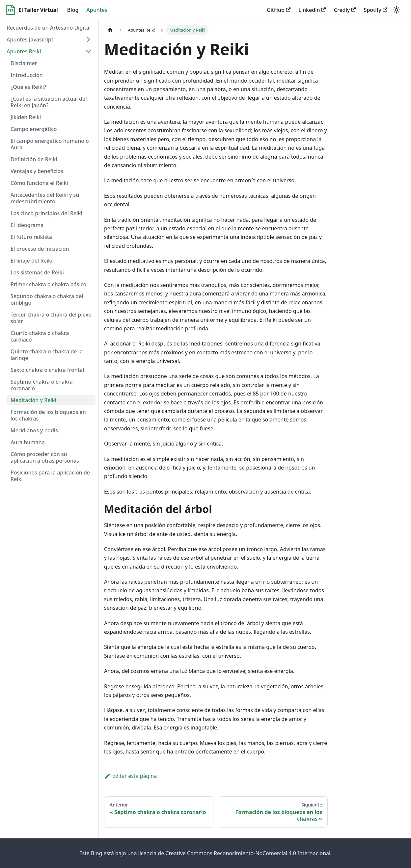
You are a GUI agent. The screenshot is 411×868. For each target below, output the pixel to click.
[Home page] (110, 30)
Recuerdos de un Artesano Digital (49, 28)
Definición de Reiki (34, 159)
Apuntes (97, 10)
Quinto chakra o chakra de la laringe (47, 355)
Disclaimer (24, 63)
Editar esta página (130, 776)
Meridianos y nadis (34, 430)
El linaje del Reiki (31, 261)
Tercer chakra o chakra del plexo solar (51, 318)
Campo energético (34, 129)
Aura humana (28, 442)
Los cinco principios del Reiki (46, 213)
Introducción (27, 75)
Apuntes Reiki (24, 51)
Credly (345, 10)
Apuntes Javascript (30, 39)
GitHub (279, 10)
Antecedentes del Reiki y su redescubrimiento (45, 198)
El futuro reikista (31, 237)
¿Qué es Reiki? (28, 87)
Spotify (376, 10)
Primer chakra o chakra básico (48, 284)
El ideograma (27, 225)
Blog (73, 10)
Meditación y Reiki (33, 400)
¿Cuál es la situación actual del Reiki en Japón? (49, 102)
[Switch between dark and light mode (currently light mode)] (397, 10)
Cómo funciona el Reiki (39, 183)
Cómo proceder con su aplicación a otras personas (45, 457)
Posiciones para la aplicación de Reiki (50, 476)
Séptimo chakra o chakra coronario (42, 385)
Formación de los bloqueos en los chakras (48, 415)
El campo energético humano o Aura (50, 144)
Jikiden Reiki (26, 117)
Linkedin (312, 10)
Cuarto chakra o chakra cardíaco (40, 336)
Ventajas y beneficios (37, 171)
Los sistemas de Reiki (37, 272)
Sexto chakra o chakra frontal (47, 370)
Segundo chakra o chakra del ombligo (47, 299)
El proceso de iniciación (40, 249)
